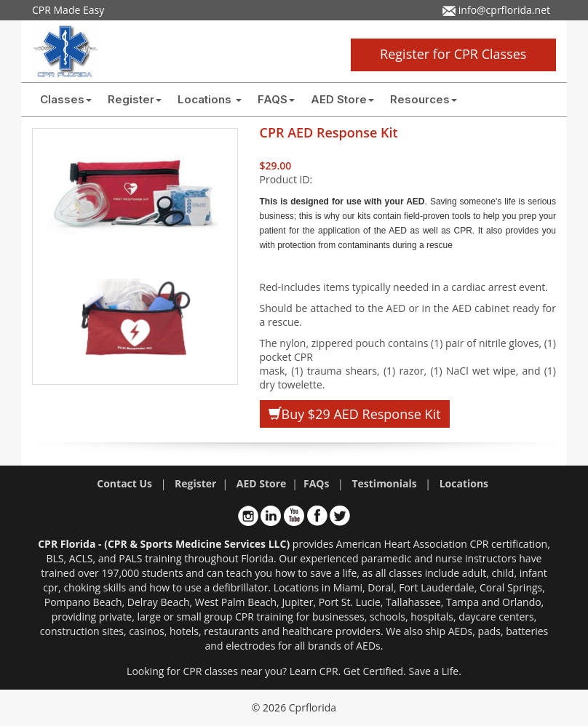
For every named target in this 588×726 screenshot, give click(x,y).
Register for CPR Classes (453, 54)
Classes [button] (66, 99)
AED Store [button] (342, 99)
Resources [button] (424, 99)
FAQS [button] (276, 99)
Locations (210, 99)
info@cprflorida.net (496, 10)
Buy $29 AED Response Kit (355, 414)
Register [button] (135, 99)
